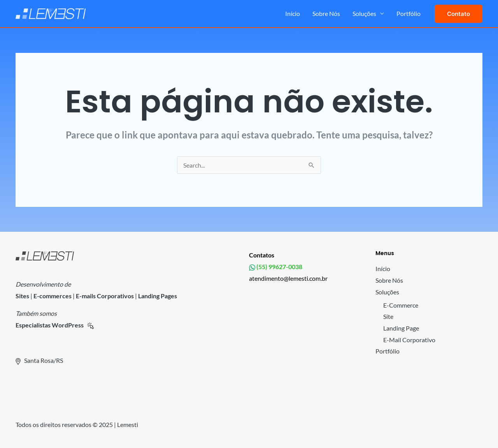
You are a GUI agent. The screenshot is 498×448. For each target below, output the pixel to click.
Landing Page (401, 328)
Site (388, 316)
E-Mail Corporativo (409, 340)
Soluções (364, 13)
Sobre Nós (326, 13)
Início (293, 13)
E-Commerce (401, 305)
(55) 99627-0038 (279, 267)
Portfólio (409, 13)
